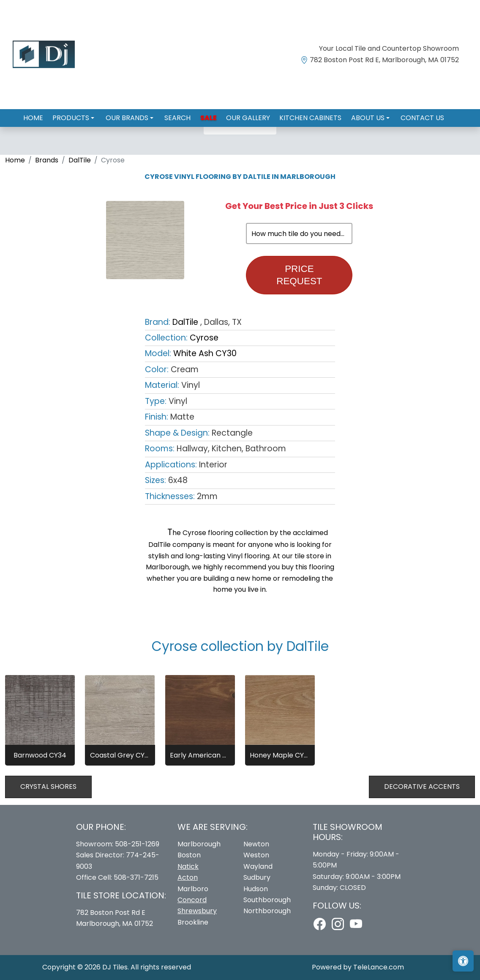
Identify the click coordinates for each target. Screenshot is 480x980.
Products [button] (80, 114)
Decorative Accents (422, 786)
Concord (192, 900)
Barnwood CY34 (40, 755)
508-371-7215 (136, 877)
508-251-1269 (137, 844)
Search (180, 114)
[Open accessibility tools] (463, 961)
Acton (188, 877)
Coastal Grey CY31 (120, 755)
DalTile (80, 160)
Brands (47, 160)
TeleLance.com (379, 967)
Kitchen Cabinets (305, 114)
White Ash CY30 (205, 353)
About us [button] (361, 114)
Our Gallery (245, 114)
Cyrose (204, 338)
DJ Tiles (115, 967)
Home (44, 114)
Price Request (299, 275)
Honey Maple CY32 (280, 755)
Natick (188, 866)
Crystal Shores (48, 786)
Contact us (412, 114)
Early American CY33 (200, 755)
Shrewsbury (197, 911)
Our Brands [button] (133, 114)
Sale (209, 114)
